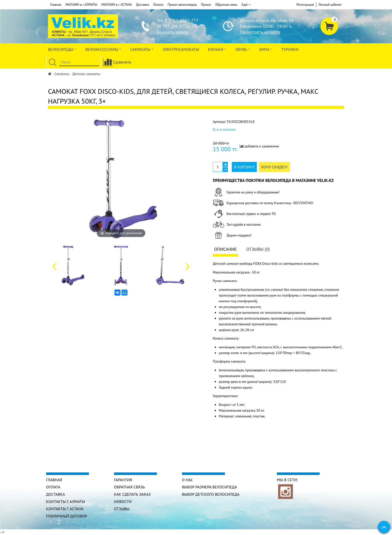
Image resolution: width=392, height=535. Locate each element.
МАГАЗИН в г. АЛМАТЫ (81, 5)
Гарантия (123, 480)
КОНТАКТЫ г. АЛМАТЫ (65, 501)
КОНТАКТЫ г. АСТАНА (65, 509)
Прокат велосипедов (182, 5)
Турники (290, 49)
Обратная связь (226, 5)
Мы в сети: (287, 480)
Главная (56, 5)
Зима (266, 49)
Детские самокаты (86, 74)
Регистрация (305, 5)
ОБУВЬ (242, 49)
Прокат (206, 5)
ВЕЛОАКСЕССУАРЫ (103, 49)
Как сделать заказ (132, 494)
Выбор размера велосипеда (209, 487)
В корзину (244, 167)
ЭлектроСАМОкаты (181, 49)
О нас (187, 480)
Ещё (246, 5)
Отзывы (122, 509)
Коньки (217, 49)
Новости (123, 501)
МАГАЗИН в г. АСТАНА (116, 5)
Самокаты (142, 49)
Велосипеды (62, 49)
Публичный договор (67, 516)
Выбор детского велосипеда (211, 494)
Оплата (158, 5)
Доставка (142, 5)
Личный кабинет (330, 5)
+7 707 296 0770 (173, 26)
